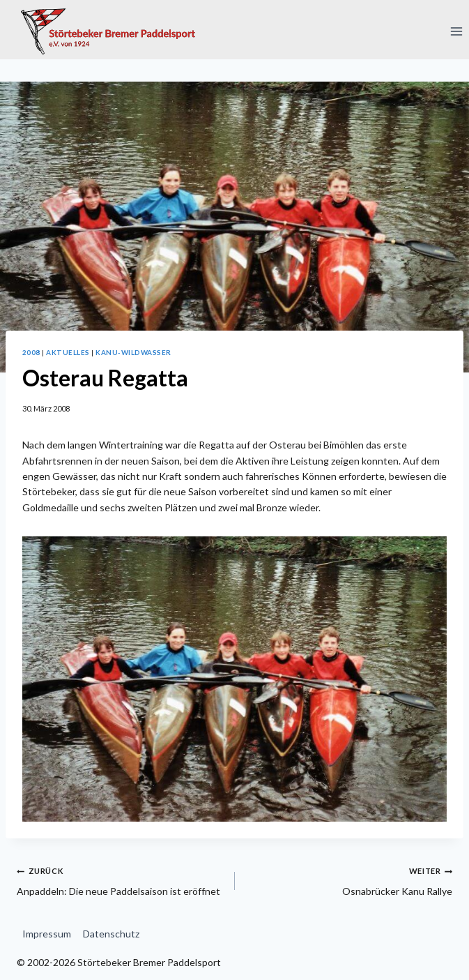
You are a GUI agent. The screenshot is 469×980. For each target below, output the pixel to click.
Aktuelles (68, 352)
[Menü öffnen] (456, 31)
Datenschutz (111, 934)
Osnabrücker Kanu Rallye (349, 880)
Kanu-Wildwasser (133, 352)
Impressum (47, 934)
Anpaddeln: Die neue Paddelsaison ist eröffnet (121, 880)
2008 (31, 352)
